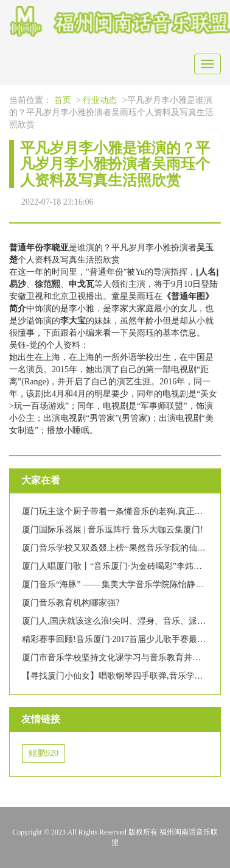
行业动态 (100, 100)
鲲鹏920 (44, 753)
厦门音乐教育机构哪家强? (71, 603)
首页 (63, 100)
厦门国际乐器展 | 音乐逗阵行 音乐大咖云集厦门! (113, 530)
